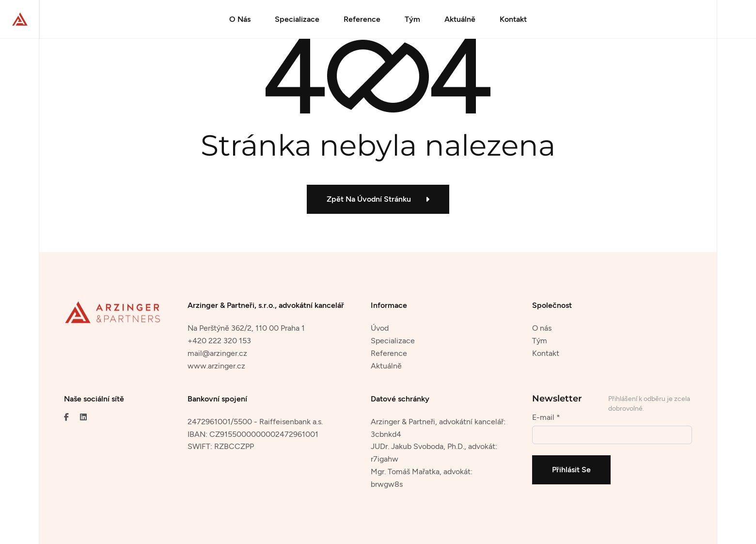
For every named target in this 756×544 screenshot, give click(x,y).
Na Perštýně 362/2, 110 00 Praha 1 (246, 328)
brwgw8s (387, 484)
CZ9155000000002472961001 (264, 434)
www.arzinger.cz (216, 366)
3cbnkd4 (386, 434)
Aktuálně (460, 19)
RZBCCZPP (234, 446)
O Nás (240, 19)
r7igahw (385, 459)
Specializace (297, 19)
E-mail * (546, 417)
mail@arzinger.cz (217, 353)
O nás (542, 328)
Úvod (380, 328)
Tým (412, 19)
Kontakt (513, 19)
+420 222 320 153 (219, 341)
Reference (362, 19)
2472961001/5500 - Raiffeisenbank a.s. (255, 422)
